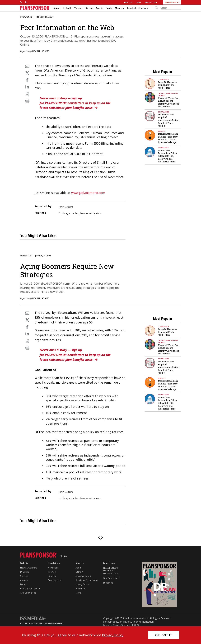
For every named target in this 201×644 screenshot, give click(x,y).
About (78, 568)
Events (109, 8)
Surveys (89, 8)
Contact (79, 572)
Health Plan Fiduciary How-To (168, 94)
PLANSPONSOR (53, 623)
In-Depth (67, 8)
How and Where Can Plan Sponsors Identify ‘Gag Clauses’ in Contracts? (169, 102)
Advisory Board (83, 576)
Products (26, 17)
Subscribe (108, 583)
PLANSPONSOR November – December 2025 (111, 571)
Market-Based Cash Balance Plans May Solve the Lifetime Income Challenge (168, 138)
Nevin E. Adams (41, 51)
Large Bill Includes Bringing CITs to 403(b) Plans (167, 85)
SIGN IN (168, 2)
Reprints (97, 213)
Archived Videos (28, 593)
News (57, 8)
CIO (22, 623)
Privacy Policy (82, 584)
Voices (78, 8)
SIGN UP (176, 2)
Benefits (162, 131)
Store (78, 593)
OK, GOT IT (164, 635)
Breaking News (55, 580)
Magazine (120, 8)
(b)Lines (52, 572)
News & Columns (29, 568)
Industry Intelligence (138, 8)
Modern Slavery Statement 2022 (121, 625)
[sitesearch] (171, 8)
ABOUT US (128, 2)
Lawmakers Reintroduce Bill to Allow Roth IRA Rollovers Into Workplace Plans (167, 156)
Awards (99, 8)
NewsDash (53, 568)
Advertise (80, 588)
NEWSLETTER (151, 2)
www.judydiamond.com (88, 193)
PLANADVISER (34, 623)
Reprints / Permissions (87, 580)
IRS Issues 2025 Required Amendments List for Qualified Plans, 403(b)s (169, 120)
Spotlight (52, 576)
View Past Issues (111, 578)
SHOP (139, 2)
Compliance (163, 79)
